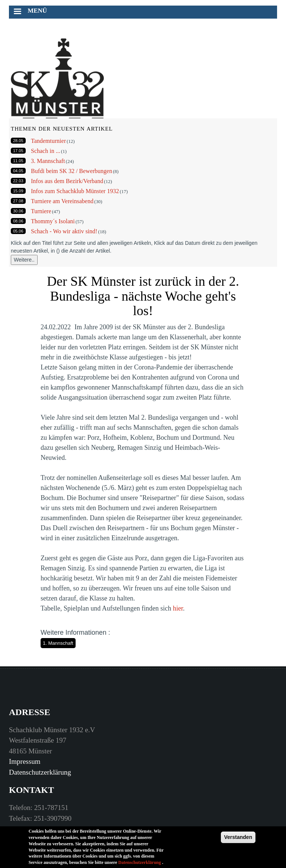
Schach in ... (46, 151)
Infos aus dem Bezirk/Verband (67, 181)
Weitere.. (24, 260)
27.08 (18, 201)
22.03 (18, 181)
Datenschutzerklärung (40, 772)
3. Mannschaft (48, 161)
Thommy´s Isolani (53, 221)
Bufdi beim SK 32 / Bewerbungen (71, 171)
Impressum (25, 761)
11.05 (18, 161)
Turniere (41, 211)
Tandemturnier (48, 141)
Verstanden (238, 839)
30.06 (18, 211)
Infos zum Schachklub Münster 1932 (75, 191)
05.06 (18, 231)
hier (178, 608)
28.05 (18, 141)
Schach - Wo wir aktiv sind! (64, 231)
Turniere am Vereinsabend (62, 201)
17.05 (18, 151)
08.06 (18, 221)
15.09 (18, 191)
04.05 (18, 171)
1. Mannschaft (58, 643)
